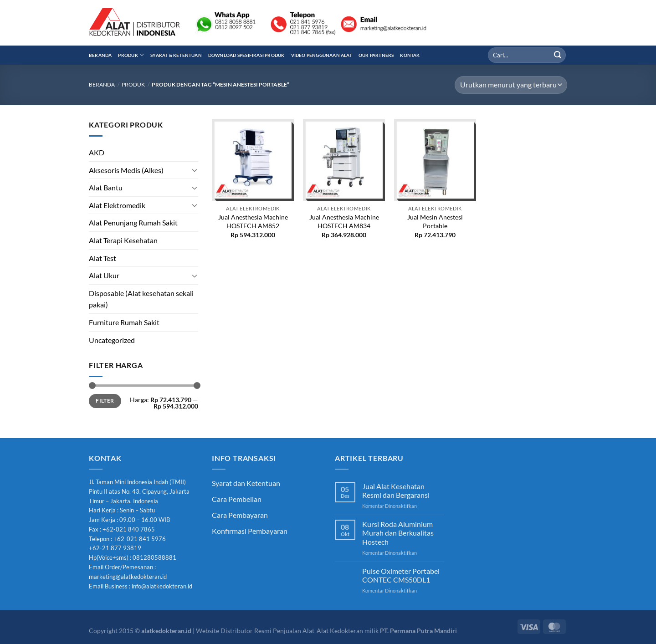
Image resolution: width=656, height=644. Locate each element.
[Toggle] (195, 170)
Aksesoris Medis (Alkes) (126, 170)
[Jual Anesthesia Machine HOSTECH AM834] (344, 160)
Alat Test (102, 258)
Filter (105, 401)
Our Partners (376, 55)
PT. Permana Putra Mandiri (418, 631)
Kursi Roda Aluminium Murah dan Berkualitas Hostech (398, 533)
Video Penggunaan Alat (322, 55)
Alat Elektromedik (117, 205)
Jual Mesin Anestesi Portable (435, 221)
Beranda (100, 55)
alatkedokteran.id (166, 631)
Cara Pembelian (237, 499)
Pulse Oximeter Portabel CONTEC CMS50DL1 (401, 575)
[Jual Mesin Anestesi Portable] (435, 160)
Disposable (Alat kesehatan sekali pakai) (141, 299)
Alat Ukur (104, 275)
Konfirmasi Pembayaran (250, 531)
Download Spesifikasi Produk (246, 55)
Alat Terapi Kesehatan (123, 240)
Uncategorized (112, 340)
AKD (97, 152)
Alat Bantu (106, 187)
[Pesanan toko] (511, 85)
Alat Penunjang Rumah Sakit (133, 222)
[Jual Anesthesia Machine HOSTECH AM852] (253, 160)
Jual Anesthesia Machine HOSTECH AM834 (344, 221)
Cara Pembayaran (240, 515)
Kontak (410, 55)
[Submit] (558, 55)
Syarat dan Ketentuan (246, 483)
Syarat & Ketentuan (176, 55)
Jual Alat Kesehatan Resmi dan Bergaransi (396, 491)
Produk (131, 55)
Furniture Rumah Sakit (124, 322)
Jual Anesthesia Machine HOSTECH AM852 (253, 221)
